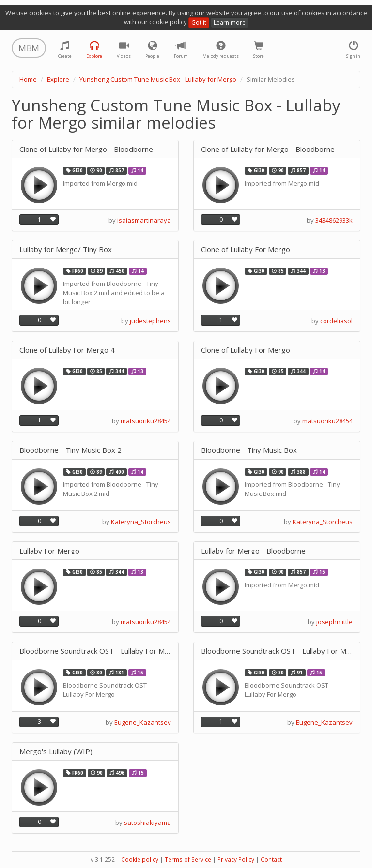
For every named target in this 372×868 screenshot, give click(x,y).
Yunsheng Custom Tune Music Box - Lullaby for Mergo (158, 79)
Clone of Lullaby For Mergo (246, 249)
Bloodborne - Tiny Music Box (249, 450)
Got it (199, 22)
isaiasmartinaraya (144, 220)
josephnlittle (334, 622)
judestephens (150, 321)
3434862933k (334, 220)
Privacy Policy (236, 860)
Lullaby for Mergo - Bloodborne (253, 551)
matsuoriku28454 (146, 421)
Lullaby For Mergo (49, 551)
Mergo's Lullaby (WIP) (56, 752)
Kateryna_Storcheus (141, 522)
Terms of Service (188, 860)
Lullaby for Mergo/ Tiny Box (66, 249)
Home (28, 79)
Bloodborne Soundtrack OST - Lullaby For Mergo (95, 651)
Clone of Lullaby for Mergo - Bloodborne (86, 149)
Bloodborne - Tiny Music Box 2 (70, 450)
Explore (58, 79)
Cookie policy (140, 860)
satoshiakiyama (147, 823)
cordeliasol (336, 321)
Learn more (230, 22)
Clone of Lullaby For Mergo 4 (67, 350)
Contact (271, 860)
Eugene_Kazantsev (143, 722)
